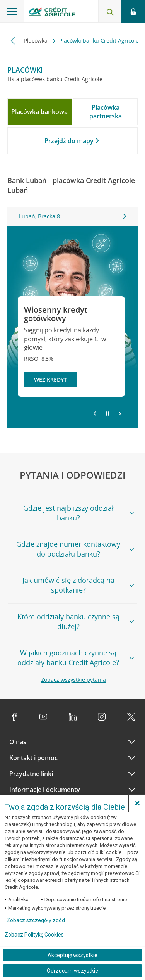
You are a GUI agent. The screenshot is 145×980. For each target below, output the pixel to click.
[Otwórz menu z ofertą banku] (12, 12)
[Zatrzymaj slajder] (107, 414)
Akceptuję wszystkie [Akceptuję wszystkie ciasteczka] (72, 955)
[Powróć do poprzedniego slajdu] (95, 413)
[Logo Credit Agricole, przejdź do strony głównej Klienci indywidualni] (52, 13)
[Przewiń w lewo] (13, 41)
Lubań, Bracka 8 (73, 216)
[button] (137, 803)
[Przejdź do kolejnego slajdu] (120, 414)
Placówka (37, 41)
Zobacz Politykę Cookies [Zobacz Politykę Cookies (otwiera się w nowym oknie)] (34, 935)
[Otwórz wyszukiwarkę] (110, 12)
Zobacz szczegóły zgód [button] (36, 920)
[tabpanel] (73, 216)
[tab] (40, 112)
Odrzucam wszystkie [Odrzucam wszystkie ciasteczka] (72, 971)
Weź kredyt (50, 379)
